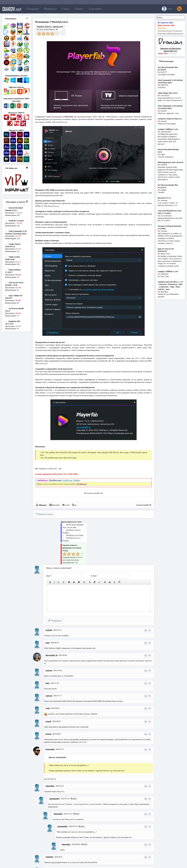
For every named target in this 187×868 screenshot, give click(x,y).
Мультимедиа (42, 22)
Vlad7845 (49, 857)
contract (49, 670)
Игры (65, 9)
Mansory (43, 505)
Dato (47, 683)
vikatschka (50, 786)
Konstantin (50, 749)
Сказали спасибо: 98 (94, 493)
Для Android (95, 9)
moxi (47, 643)
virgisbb (49, 630)
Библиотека (50, 9)
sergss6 (48, 721)
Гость (167, 9)
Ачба (48, 708)
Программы (32, 9)
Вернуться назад (44, 514)
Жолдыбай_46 (51, 655)
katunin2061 (55, 799)
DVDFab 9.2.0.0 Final (75, 535)
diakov (12, 9)
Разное (79, 9)
